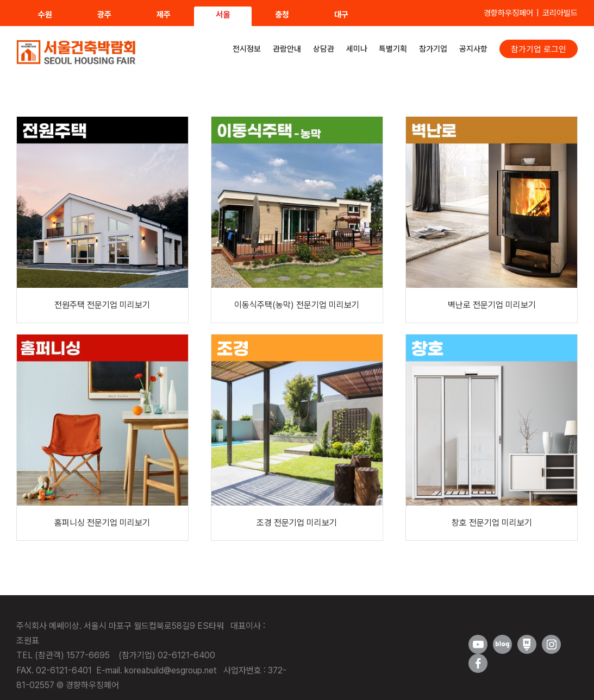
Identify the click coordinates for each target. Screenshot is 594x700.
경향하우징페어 (508, 13)
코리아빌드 (560, 13)
